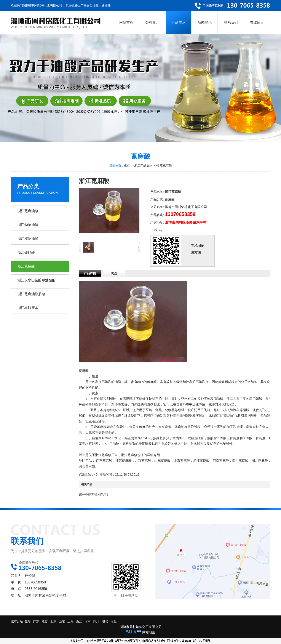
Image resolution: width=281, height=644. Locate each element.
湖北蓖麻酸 (260, 461)
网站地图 (149, 632)
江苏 (45, 621)
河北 (113, 621)
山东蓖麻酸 (162, 461)
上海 (70, 621)
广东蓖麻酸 (104, 461)
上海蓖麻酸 (182, 461)
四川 (96, 621)
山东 (62, 621)
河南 (88, 621)
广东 (36, 621)
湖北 (105, 621)
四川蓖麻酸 (240, 461)
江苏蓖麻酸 (124, 461)
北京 (53, 621)
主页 (127, 165)
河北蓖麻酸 (87, 466)
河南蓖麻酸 (221, 461)
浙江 (79, 621)
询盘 (114, 273)
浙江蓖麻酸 (164, 165)
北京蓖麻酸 (143, 461)
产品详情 (90, 273)
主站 (27, 621)
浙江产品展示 (143, 165)
